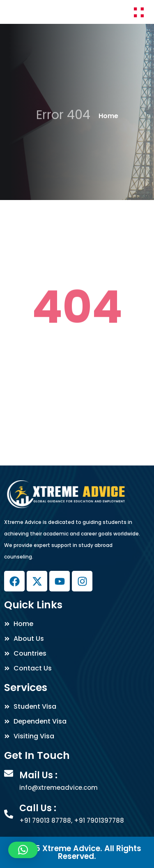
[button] (23, 850)
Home (108, 116)
